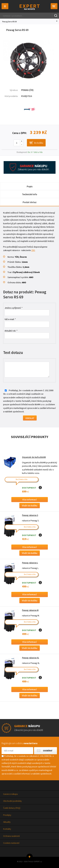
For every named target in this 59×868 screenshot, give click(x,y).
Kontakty (7, 829)
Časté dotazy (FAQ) (12, 808)
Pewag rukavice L (30, 563)
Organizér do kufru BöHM (34, 457)
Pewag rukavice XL (31, 658)
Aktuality (7, 822)
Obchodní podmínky (12, 801)
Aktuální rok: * (11, 331)
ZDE (33, 250)
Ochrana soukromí (11, 836)
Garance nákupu (10, 794)
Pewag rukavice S (30, 515)
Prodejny (7, 815)
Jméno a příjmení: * (14, 308)
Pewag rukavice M (30, 610)
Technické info (30, 194)
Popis (30, 186)
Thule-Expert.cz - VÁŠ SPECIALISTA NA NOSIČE (29, 7)
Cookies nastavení (11, 843)
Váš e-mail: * (10, 319)
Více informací (29, 500)
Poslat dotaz (30, 202)
